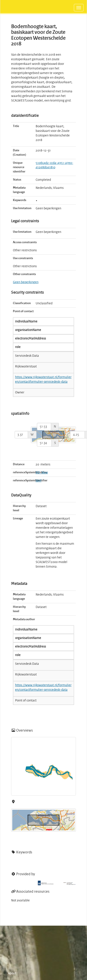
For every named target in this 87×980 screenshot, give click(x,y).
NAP (39, 481)
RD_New (42, 473)
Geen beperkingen (26, 282)
